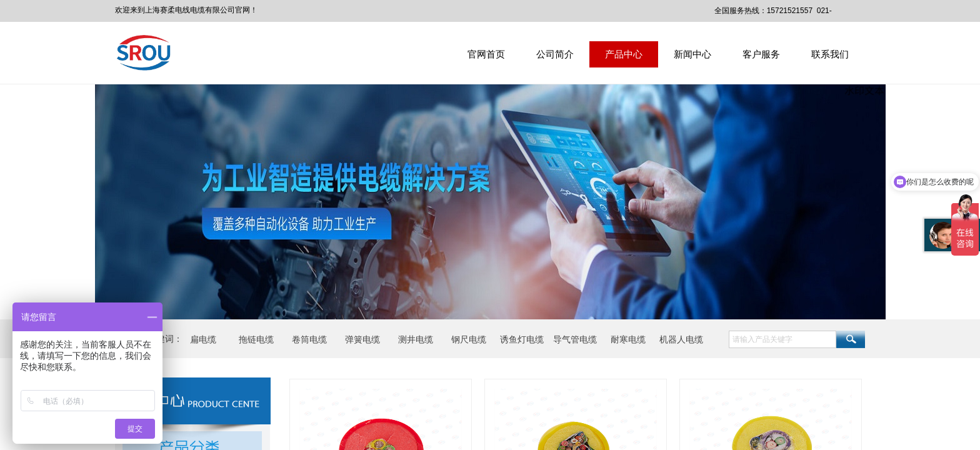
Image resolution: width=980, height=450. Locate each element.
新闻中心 (692, 54)
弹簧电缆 (362, 339)
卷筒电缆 (309, 339)
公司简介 (555, 54)
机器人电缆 (681, 339)
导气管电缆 (575, 339)
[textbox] (782, 339)
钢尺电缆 (469, 339)
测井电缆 (416, 339)
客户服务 (761, 54)
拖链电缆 (256, 339)
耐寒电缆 (628, 339)
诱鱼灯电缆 (522, 339)
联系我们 (830, 54)
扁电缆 (203, 339)
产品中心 (624, 54)
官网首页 (486, 54)
